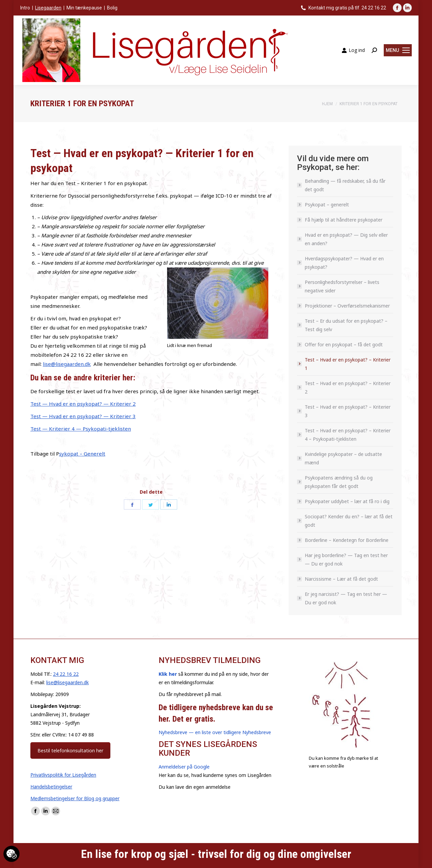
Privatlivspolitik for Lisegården (63, 775)
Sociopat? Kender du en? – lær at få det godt (349, 521)
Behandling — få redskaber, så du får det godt (345, 185)
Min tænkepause (84, 8)
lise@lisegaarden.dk (67, 364)
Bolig (112, 8)
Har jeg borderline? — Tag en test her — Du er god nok (346, 559)
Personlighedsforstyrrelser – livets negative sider (342, 286)
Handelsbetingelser (51, 787)
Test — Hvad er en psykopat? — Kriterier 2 (83, 404)
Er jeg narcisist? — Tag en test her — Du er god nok (346, 598)
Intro (25, 8)
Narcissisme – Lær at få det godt (341, 579)
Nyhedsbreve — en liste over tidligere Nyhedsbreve (215, 732)
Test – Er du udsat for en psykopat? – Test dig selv (346, 325)
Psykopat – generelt (327, 205)
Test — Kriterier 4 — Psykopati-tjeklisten (81, 429)
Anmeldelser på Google (184, 767)
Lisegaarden (48, 8)
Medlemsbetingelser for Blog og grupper (75, 798)
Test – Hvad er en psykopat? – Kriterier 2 (348, 387)
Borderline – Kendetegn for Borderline (347, 540)
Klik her (168, 674)
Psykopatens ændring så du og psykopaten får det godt (339, 482)
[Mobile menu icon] (398, 50)
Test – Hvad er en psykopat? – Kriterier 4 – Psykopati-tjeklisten (348, 435)
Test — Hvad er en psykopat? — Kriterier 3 (83, 416)
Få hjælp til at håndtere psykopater (344, 220)
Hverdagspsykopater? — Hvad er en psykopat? (344, 263)
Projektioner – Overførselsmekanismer (347, 306)
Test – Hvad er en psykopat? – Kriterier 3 (348, 411)
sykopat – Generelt (82, 454)
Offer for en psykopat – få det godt (344, 344)
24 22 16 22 (66, 674)
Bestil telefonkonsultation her (70, 750)
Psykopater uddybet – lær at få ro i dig (347, 501)
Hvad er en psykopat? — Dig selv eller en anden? (346, 239)
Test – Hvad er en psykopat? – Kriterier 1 (348, 364)
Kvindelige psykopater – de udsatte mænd (343, 458)
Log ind (353, 50)
